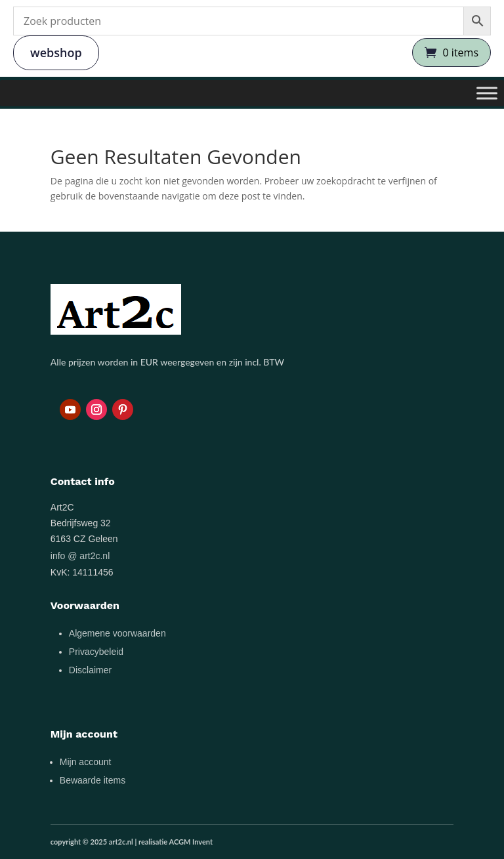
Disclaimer (90, 670)
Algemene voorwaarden (117, 633)
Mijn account (86, 762)
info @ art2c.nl (80, 556)
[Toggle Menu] (487, 93)
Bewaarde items (93, 780)
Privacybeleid (96, 652)
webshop (56, 52)
